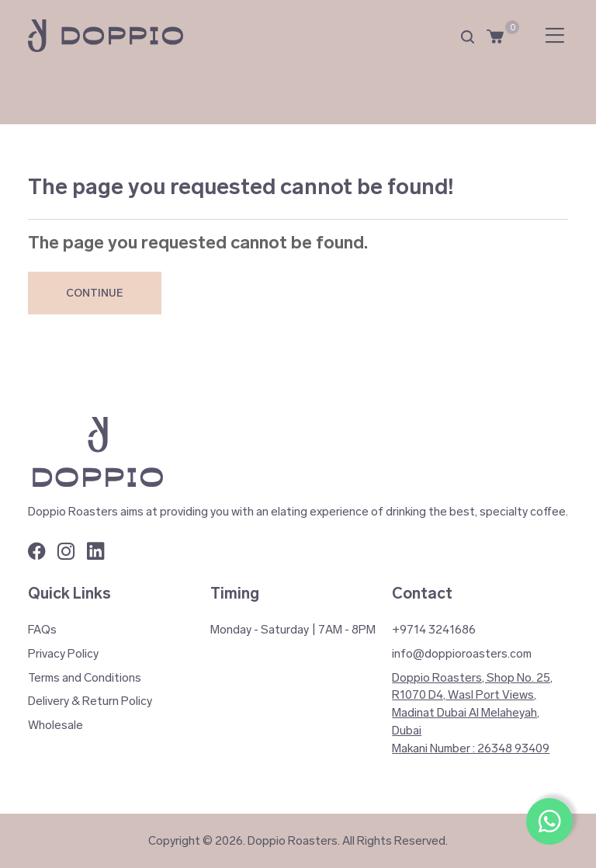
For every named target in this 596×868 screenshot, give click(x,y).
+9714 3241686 (434, 630)
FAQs (42, 630)
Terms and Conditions (85, 678)
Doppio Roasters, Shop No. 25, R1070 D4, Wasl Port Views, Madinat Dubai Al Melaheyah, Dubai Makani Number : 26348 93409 (472, 713)
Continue (95, 293)
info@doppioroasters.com (462, 654)
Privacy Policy (63, 654)
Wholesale (55, 725)
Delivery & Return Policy (90, 701)
